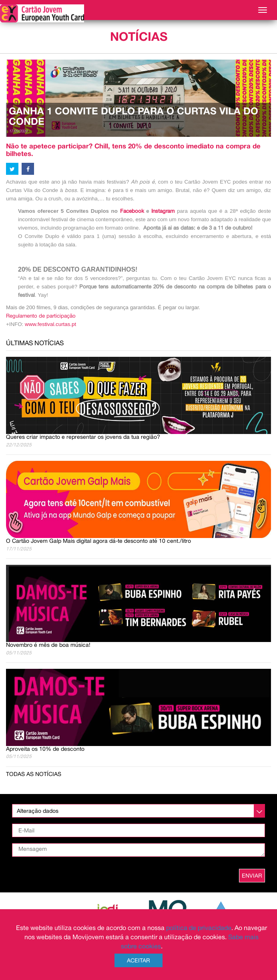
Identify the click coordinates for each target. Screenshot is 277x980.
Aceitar (138, 960)
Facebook (132, 211)
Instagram (164, 211)
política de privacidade (199, 928)
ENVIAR (252, 876)
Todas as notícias (34, 774)
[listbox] (138, 811)
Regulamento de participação (41, 316)
